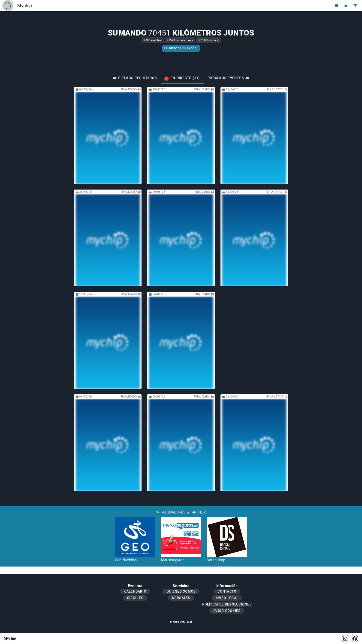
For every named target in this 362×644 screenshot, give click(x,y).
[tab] (135, 78)
